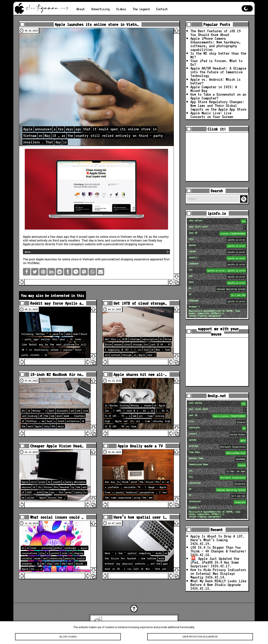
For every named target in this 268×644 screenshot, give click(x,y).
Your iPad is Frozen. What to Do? (216, 62)
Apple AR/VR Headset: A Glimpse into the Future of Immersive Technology (218, 72)
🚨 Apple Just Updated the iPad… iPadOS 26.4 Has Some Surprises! (215, 562)
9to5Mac (33, 263)
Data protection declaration (200, 637)
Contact (162, 9)
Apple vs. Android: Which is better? (216, 81)
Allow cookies (68, 637)
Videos (121, 9)
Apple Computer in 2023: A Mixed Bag (214, 89)
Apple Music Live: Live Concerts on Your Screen (212, 115)
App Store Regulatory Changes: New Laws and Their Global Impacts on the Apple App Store (218, 105)
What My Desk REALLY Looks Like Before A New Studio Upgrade (218, 583)
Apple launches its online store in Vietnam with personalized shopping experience (93, 259)
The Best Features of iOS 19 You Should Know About (216, 33)
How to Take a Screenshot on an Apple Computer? (218, 96)
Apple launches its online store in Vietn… (97, 24)
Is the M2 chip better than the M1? (218, 55)
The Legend (141, 9)
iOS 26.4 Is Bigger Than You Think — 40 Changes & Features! (218, 549)
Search (244, 199)
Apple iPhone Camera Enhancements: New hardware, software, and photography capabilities (216, 44)
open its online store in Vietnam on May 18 (118, 237)
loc (218, 271)
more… (28, 252)
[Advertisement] (217, 157)
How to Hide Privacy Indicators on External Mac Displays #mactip (218, 573)
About (80, 9)
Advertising (100, 9)
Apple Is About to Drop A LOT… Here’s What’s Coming (217, 538)
